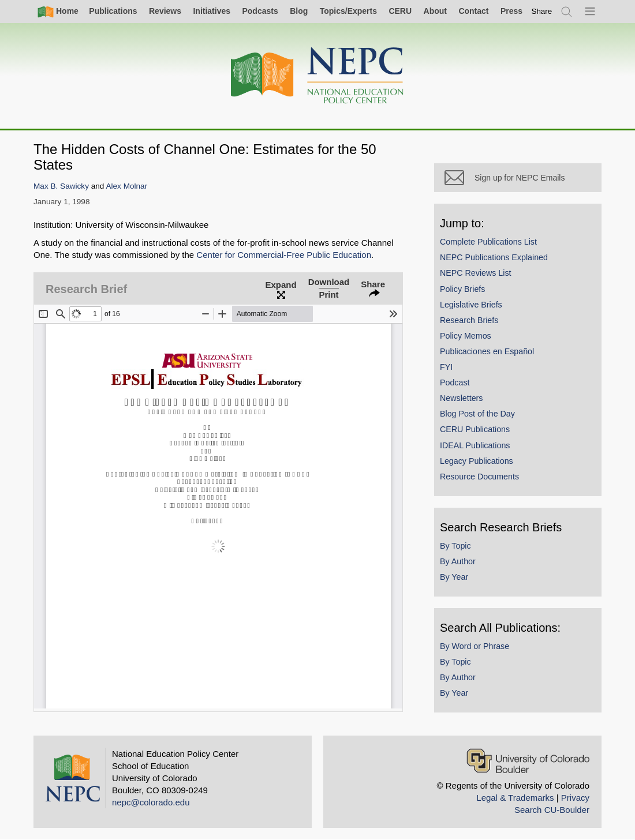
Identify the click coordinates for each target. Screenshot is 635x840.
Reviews (165, 11)
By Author (458, 561)
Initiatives (212, 11)
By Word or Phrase (475, 646)
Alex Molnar (126, 186)
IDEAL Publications (475, 445)
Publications (113, 11)
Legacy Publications (477, 461)
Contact (473, 11)
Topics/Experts (348, 11)
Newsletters (461, 398)
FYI (446, 367)
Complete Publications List (488, 242)
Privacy (575, 798)
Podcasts (260, 11)
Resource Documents (479, 477)
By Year (454, 577)
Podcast (455, 382)
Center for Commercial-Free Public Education (284, 255)
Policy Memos (466, 336)
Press (511, 11)
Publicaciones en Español (487, 351)
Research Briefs (469, 320)
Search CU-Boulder (552, 810)
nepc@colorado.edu (151, 802)
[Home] (317, 76)
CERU (400, 11)
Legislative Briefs (471, 305)
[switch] (542, 11)
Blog (299, 11)
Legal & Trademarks (515, 798)
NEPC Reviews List (476, 273)
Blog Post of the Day (477, 414)
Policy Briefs (462, 289)
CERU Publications (475, 429)
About (435, 11)
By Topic (455, 546)
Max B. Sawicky (61, 186)
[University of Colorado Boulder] (528, 761)
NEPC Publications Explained (494, 257)
